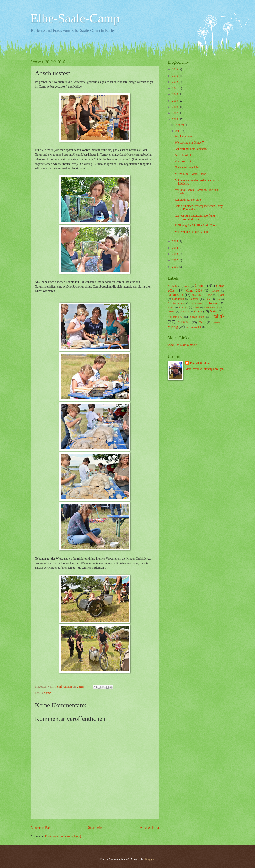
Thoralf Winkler (200, 363)
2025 (175, 69)
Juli (178, 131)
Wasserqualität (193, 327)
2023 (175, 76)
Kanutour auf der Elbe (188, 200)
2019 (175, 101)
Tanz (202, 322)
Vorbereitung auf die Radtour (192, 232)
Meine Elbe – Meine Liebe (190, 174)
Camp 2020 (194, 291)
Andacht (173, 286)
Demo (216, 291)
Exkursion (178, 299)
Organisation (197, 317)
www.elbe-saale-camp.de (182, 345)
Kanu (171, 307)
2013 (175, 254)
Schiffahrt (184, 322)
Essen (221, 295)
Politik (218, 316)
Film (208, 299)
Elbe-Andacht (183, 161)
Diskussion (175, 295)
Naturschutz (175, 317)
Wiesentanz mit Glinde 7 (189, 143)
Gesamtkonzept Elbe (187, 168)
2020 (175, 94)
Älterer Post (149, 828)
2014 (175, 248)
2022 (175, 82)
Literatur (184, 312)
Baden (187, 286)
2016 (175, 120)
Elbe (209, 295)
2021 (175, 88)
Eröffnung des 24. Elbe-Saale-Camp (196, 225)
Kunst (196, 307)
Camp (48, 693)
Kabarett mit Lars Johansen (191, 149)
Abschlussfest (183, 155)
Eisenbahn (197, 295)
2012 (175, 260)
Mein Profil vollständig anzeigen (204, 369)
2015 (175, 242)
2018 (175, 107)
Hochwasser (197, 303)
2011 (175, 267)
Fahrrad (194, 299)
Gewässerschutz (176, 303)
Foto (218, 299)
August (180, 125)
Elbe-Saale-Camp (75, 18)
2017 (175, 113)
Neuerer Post (41, 828)
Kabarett (214, 303)
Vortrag (173, 327)
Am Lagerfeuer (184, 136)
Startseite (96, 828)
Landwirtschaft (212, 307)
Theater (216, 323)
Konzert (183, 307)
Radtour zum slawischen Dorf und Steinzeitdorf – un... (195, 218)
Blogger (150, 859)
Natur (214, 311)
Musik (198, 311)
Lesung (172, 312)
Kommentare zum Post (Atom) (63, 836)
